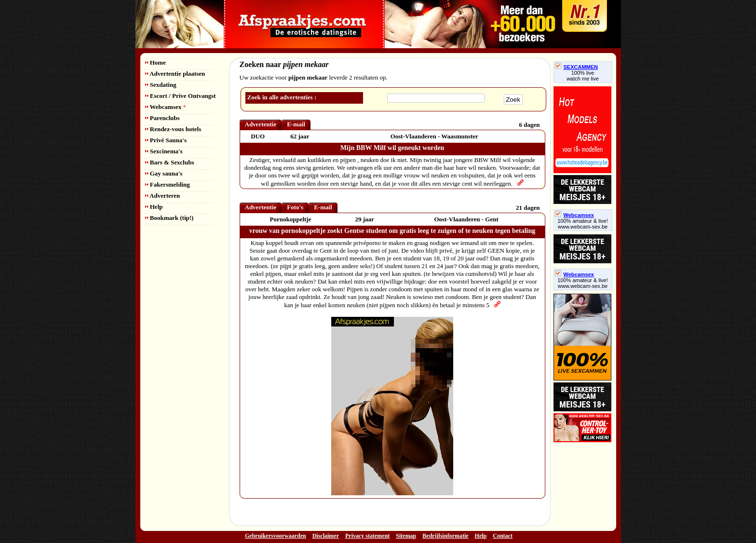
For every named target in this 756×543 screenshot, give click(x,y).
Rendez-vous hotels (173, 129)
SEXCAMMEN (577, 67)
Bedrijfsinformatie (445, 536)
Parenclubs (162, 118)
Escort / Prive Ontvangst (181, 96)
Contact (503, 536)
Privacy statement (367, 536)
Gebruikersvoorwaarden (276, 536)
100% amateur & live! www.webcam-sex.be (583, 224)
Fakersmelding (168, 184)
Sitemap (406, 536)
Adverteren (163, 196)
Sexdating (161, 85)
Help (154, 207)
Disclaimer (326, 536)
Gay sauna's (164, 173)
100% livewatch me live (583, 76)
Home (155, 62)
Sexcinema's (164, 151)
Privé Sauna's (166, 140)
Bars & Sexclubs (170, 162)
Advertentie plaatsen (175, 74)
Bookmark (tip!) (169, 218)
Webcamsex (166, 107)
